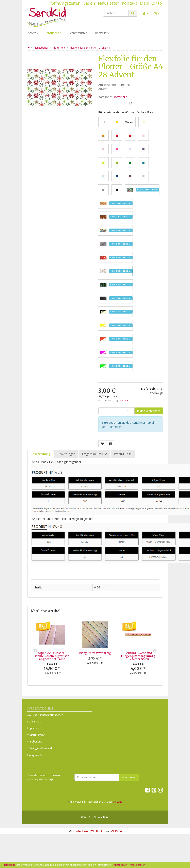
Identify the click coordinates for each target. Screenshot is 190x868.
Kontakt (129, 3)
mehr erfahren (137, 865)
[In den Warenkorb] (149, 411)
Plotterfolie (120, 97)
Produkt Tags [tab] (123, 454)
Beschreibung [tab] (41, 454)
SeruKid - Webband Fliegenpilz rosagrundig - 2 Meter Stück (138, 656)
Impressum (34, 728)
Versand (124, 401)
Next (155, 651)
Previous (35, 651)
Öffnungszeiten (66, 3)
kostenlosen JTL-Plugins (89, 831)
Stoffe (33, 33)
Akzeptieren (120, 865)
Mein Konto (151, 3)
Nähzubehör (53, 33)
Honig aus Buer (36, 755)
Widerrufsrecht (36, 735)
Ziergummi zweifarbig (95, 653)
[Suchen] (116, 13)
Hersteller (102, 33)
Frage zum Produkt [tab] (94, 454)
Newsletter (108, 3)
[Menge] (116, 411)
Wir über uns (35, 742)
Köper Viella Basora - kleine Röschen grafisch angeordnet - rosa (52, 656)
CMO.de (117, 831)
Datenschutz (34, 722)
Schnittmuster (79, 33)
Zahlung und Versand (40, 748)
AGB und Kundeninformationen (45, 715)
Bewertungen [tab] (66, 454)
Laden (89, 3)
